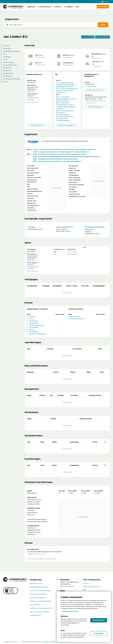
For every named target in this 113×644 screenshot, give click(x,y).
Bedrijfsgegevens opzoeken (39, 587)
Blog (85, 590)
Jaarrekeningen (8, 62)
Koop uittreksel (88, 37)
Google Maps (31, 91)
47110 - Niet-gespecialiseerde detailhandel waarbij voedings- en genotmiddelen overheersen (66, 85)
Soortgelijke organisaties (11, 51)
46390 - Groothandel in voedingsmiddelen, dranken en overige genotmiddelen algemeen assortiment (66, 106)
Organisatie (31, 7)
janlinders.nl (31, 96)
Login (103, 2)
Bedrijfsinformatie (36, 583)
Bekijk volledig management (96, 107)
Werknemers (7, 70)
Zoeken (103, 25)
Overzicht (6, 46)
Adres (5, 54)
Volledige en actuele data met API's (41, 608)
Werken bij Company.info (92, 586)
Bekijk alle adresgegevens (38, 125)
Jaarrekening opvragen (38, 598)
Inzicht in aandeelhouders (38, 594)
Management (7, 68)
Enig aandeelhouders (10, 65)
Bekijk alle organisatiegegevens (67, 125)
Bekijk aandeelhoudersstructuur (96, 90)
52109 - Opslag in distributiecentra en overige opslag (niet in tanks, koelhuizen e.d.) (67, 91)
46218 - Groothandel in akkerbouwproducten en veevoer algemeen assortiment (66, 99)
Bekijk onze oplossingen (67, 586)
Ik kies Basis (99, 634)
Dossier (5, 59)
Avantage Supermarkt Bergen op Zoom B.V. (95, 228)
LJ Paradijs (31, 227)
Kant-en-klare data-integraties (40, 612)
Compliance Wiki (35, 615)
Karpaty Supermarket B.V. (65, 227)
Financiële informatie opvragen (40, 590)
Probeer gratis (103, 6)
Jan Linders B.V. (90, 84)
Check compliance (102, 37)
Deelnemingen (8, 76)
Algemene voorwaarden (51, 642)
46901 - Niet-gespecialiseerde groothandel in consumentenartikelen (65, 113)
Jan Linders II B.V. (92, 86)
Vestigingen (7, 57)
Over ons (86, 583)
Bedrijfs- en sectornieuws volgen (41, 601)
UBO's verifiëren (35, 605)
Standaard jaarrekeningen (12, 79)
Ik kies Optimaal (99, 620)
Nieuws (5, 81)
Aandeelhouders (8, 73)
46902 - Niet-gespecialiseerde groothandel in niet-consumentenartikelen (65, 119)
